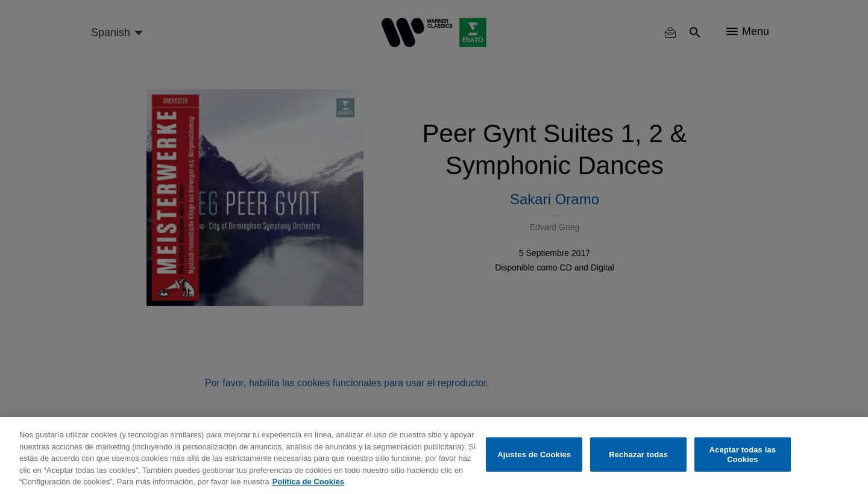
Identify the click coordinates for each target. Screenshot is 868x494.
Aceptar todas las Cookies (743, 455)
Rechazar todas (638, 455)
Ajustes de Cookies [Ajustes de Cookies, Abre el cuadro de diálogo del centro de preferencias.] (534, 455)
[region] (434, 455)
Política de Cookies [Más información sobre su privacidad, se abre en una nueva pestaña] (308, 482)
